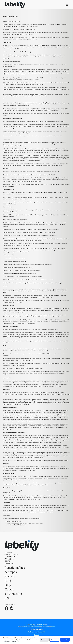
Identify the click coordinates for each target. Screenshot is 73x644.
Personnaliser (54, 640)
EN (7, 598)
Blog (8, 585)
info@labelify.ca (10, 563)
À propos (11, 572)
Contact (10, 589)
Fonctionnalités (15, 568)
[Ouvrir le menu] (67, 5)
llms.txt (36, 635)
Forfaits (10, 576)
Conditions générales (37, 629)
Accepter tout (65, 640)
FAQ (8, 581)
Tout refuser (44, 640)
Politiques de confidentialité (36, 632)
